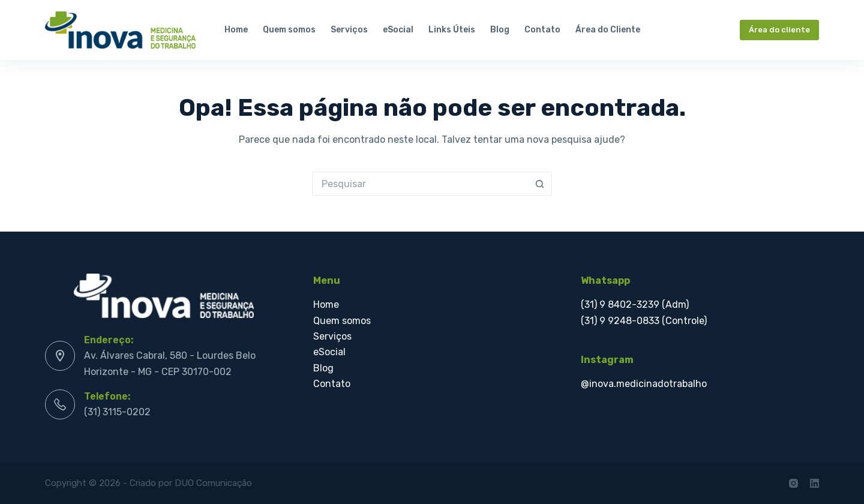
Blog (500, 30)
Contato (542, 30)
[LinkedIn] (814, 483)
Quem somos (289, 30)
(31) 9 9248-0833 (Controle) (644, 321)
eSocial (398, 30)
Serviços (349, 30)
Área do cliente (779, 30)
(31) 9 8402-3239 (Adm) (635, 304)
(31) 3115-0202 (117, 412)
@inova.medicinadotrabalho (644, 384)
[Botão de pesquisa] (540, 184)
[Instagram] (793, 483)
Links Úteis (452, 30)
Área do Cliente (608, 30)
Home (236, 30)
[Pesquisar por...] (420, 184)
